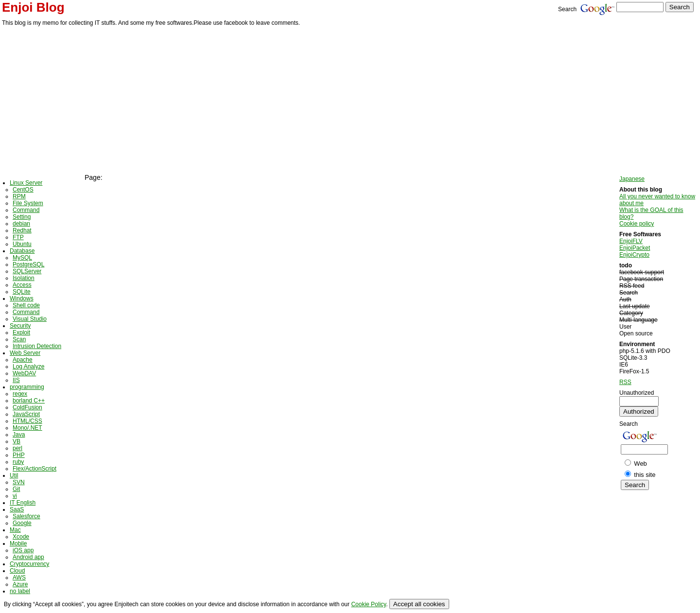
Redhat (22, 230)
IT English (23, 503)
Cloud (17, 571)
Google (22, 523)
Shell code (26, 305)
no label (20, 591)
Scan (19, 339)
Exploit (21, 333)
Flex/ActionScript (35, 469)
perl (17, 448)
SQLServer (27, 271)
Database (22, 251)
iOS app (23, 550)
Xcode (21, 537)
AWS (19, 578)
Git (16, 489)
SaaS (17, 509)
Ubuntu (22, 244)
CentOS (23, 190)
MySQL (22, 258)
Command (26, 210)
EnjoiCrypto (634, 255)
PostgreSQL (28, 264)
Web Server (25, 353)
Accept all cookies (419, 604)
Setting (22, 217)
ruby (18, 462)
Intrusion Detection (37, 346)
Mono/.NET (27, 428)
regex (20, 394)
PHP (19, 455)
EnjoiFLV (631, 241)
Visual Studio (30, 319)
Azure (20, 584)
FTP (18, 237)
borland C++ (29, 401)
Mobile (18, 543)
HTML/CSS (27, 421)
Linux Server (26, 183)
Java (19, 435)
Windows (22, 298)
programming (27, 387)
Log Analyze (28, 367)
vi (15, 496)
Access (22, 285)
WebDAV (24, 373)
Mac (15, 530)
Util (14, 475)
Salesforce (26, 516)
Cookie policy (637, 224)
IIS (16, 380)
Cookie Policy (368, 604)
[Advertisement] (350, 101)
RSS (625, 382)
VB (17, 441)
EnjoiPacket (635, 248)
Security (20, 326)
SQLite (22, 292)
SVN (19, 482)
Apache (23, 360)
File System (28, 203)
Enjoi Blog (33, 7)
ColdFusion (27, 407)
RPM (19, 196)
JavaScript (26, 414)
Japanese (632, 179)
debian (21, 224)
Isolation (24, 278)
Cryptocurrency (29, 564)
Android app (28, 557)
